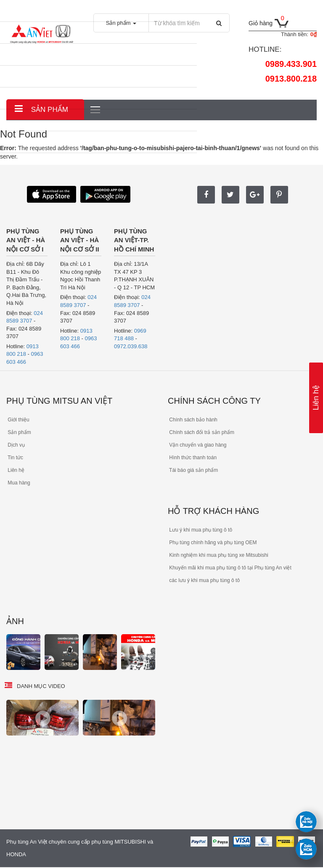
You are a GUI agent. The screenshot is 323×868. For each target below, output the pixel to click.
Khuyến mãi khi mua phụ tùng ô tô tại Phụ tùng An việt (230, 568)
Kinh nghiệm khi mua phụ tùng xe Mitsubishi (218, 555)
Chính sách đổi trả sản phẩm (201, 432)
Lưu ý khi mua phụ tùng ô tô (200, 530)
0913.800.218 (291, 79)
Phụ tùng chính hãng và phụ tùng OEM (212, 542)
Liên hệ (316, 398)
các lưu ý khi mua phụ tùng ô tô (204, 580)
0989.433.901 (291, 64)
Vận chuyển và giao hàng (197, 445)
